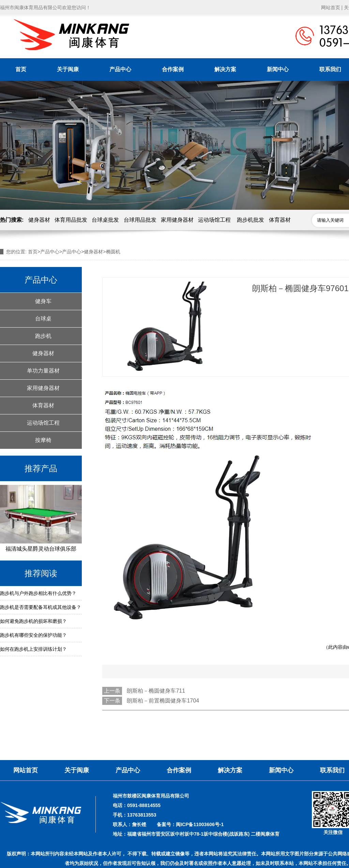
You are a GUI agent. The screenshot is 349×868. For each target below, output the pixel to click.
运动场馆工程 (214, 220)
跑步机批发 (251, 220)
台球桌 (43, 319)
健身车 (43, 301)
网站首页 (331, 7)
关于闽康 (68, 69)
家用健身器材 (177, 220)
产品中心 (120, 69)
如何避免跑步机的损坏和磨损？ (33, 621)
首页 (21, 69)
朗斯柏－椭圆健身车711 (156, 691)
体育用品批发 (71, 220)
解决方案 (225, 69)
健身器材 (39, 220)
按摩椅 (43, 440)
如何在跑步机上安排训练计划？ (33, 649)
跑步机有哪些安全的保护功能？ (33, 635)
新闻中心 (278, 69)
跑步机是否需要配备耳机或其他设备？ (41, 607)
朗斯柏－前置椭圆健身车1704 (163, 701)
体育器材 (280, 220)
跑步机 (43, 336)
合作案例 (173, 69)
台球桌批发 (105, 220)
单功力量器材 (43, 371)
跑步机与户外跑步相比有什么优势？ (38, 593)
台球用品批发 (140, 220)
